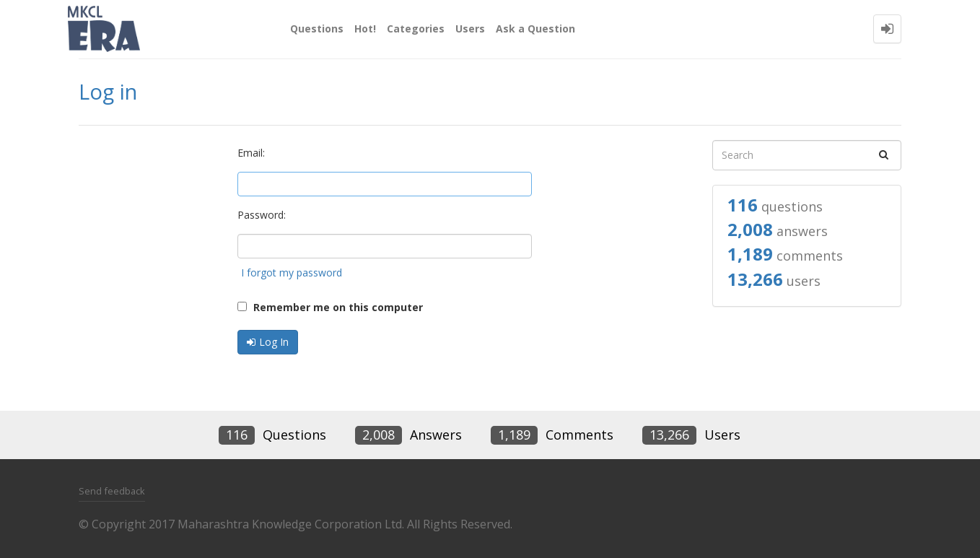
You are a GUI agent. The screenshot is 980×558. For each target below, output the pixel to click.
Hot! (365, 29)
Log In (274, 342)
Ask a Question (535, 29)
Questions (317, 29)
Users (470, 29)
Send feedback (112, 491)
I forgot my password (292, 273)
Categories (416, 29)
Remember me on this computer (330, 307)
